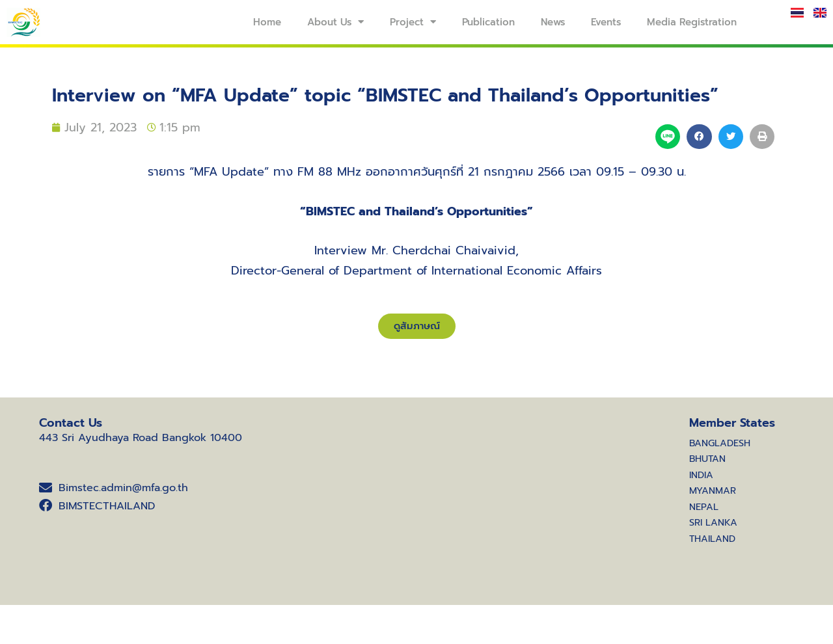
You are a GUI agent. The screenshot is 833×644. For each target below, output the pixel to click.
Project (413, 22)
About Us (335, 22)
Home (267, 22)
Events (606, 22)
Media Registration (692, 22)
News (553, 22)
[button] (699, 137)
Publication (488, 22)
